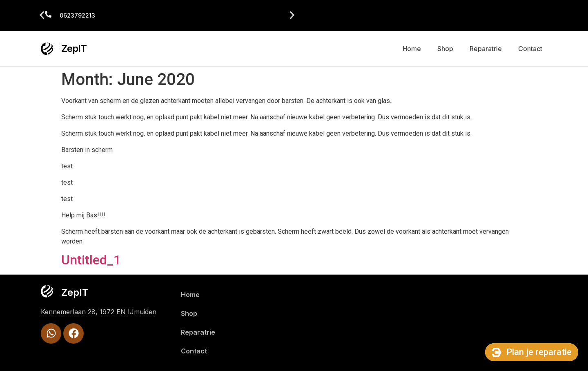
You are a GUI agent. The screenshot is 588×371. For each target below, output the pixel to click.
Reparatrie (486, 49)
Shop (445, 49)
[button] (42, 15)
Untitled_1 (91, 260)
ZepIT (74, 48)
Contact (530, 49)
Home (412, 49)
